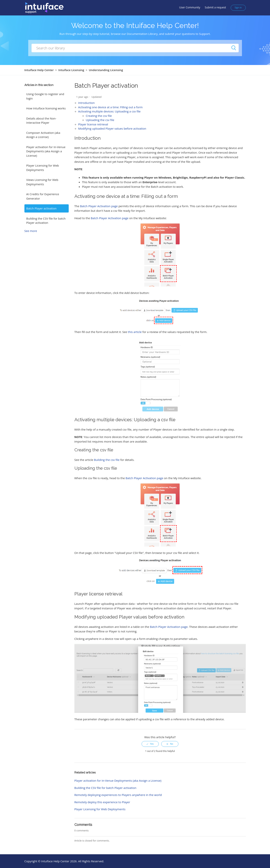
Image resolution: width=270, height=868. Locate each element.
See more (31, 231)
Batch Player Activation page (99, 206)
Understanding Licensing (106, 70)
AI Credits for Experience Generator (43, 196)
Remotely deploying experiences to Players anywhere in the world (118, 795)
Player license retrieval (93, 124)
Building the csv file (107, 460)
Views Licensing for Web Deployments (42, 182)
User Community (190, 7)
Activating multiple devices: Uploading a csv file (109, 111)
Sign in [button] (238, 8)
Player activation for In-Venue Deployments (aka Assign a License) (46, 151)
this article (135, 332)
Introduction (87, 103)
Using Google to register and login (45, 96)
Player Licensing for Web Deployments (43, 168)
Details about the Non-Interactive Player (41, 121)
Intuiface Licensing (71, 70)
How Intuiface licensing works (46, 108)
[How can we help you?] (135, 48)
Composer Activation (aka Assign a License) (43, 135)
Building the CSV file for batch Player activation (46, 221)
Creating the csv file (99, 116)
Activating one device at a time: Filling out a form (110, 107)
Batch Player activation (42, 208)
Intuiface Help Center (39, 70)
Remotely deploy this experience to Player (102, 802)
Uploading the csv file (100, 120)
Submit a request (215, 7)
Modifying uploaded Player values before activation (112, 128)
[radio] (150, 744)
